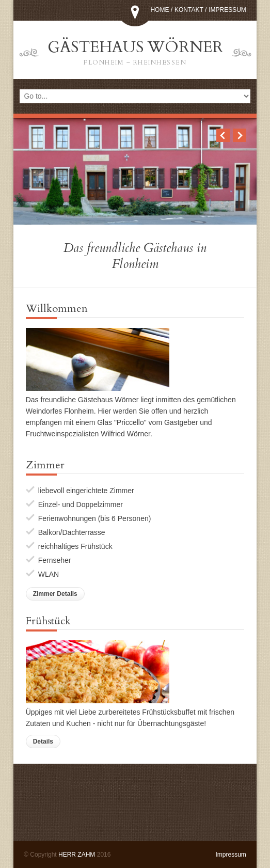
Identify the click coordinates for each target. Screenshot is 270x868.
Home (160, 10)
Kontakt (189, 10)
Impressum (227, 10)
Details (43, 741)
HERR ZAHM (77, 855)
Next (240, 135)
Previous (223, 135)
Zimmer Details (55, 594)
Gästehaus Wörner (135, 53)
